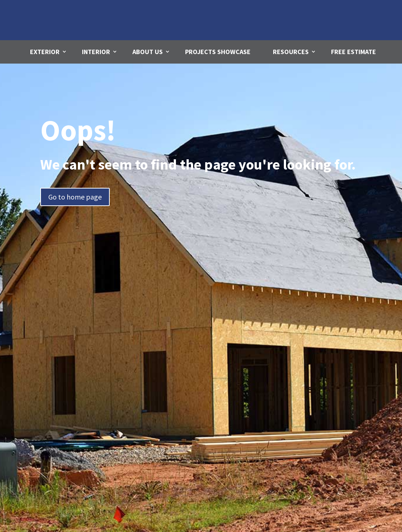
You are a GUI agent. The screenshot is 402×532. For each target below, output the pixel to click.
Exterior (45, 52)
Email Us (240, 10)
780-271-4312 (336, 26)
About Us (148, 52)
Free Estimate (354, 52)
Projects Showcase (218, 52)
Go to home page (75, 197)
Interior (96, 52)
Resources (291, 52)
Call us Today (337, 13)
